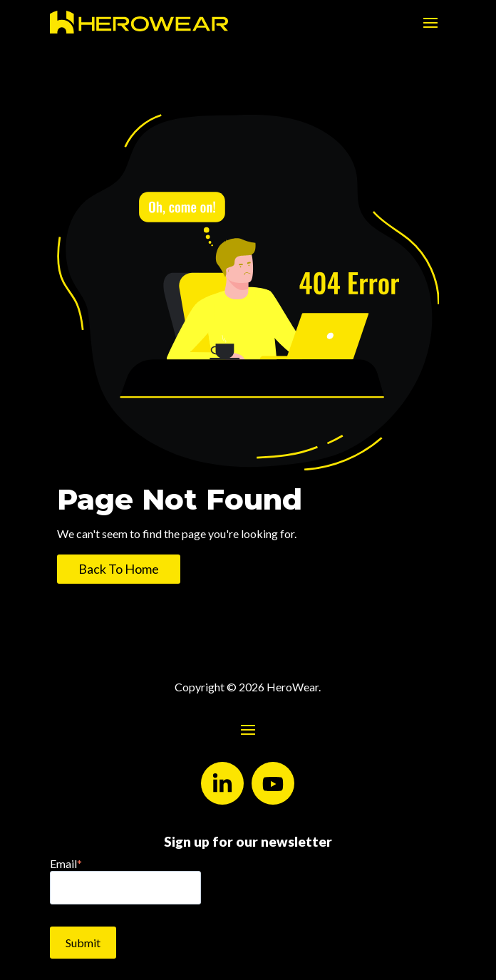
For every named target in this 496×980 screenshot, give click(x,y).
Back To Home (119, 569)
